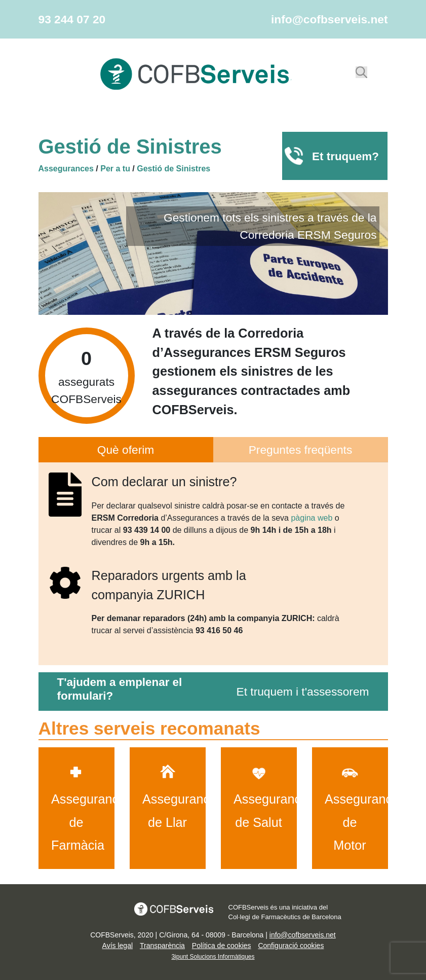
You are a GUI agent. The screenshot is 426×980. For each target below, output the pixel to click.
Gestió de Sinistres (173, 169)
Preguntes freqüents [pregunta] (301, 450)
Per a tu (115, 169)
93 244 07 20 (72, 19)
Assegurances (66, 169)
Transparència (162, 946)
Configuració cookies (291, 946)
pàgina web (312, 518)
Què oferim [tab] (126, 450)
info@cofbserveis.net (329, 19)
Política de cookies (222, 946)
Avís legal (118, 946)
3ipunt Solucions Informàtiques (213, 957)
